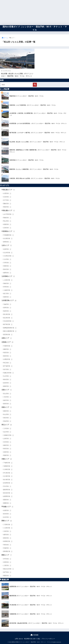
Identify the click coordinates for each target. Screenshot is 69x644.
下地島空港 (8, 463)
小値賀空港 (8, 290)
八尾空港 (7, 566)
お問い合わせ (19, 639)
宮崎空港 (7, 266)
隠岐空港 (7, 204)
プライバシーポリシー (48, 639)
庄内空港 (7, 442)
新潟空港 (7, 514)
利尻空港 (7, 353)
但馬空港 (7, 562)
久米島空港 (8, 470)
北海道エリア (8, 342)
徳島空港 (7, 411)
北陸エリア (7, 390)
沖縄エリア (7, 459)
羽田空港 (7, 545)
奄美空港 (7, 311)
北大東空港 (8, 476)
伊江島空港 (8, 473)
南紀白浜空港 (9, 569)
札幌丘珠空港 (9, 373)
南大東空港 (8, 480)
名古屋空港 (8, 239)
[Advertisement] (34, 13)
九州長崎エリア (8, 276)
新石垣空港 (8, 493)
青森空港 (7, 455)
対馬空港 (7, 287)
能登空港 (7, 404)
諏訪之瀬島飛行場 (10, 331)
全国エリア (7, 338)
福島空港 (7, 445)
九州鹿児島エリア (9, 301)
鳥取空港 (7, 207)
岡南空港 (7, 218)
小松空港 (7, 397)
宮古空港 (7, 486)
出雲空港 (7, 194)
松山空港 (7, 414)
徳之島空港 (8, 318)
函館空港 (7, 349)
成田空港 (7, 535)
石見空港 (7, 197)
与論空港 (7, 304)
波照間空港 (8, 496)
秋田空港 (7, 449)
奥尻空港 (7, 356)
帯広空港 (7, 363)
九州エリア (7, 245)
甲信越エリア (8, 507)
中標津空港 (8, 346)
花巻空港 (7, 452)
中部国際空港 (9, 235)
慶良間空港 (8, 490)
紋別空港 (7, 383)
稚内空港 (7, 380)
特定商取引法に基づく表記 (32, 639)
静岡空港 (7, 242)
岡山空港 (7, 221)
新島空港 (7, 538)
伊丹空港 (7, 559)
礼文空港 (7, 376)
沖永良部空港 (9, 321)
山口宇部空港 (9, 214)
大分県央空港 (9, 256)
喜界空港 (7, 308)
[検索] (35, 85)
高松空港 (7, 418)
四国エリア (7, 407)
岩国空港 (7, 224)
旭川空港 (7, 370)
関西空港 (7, 576)
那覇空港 (7, 503)
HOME (35, 635)
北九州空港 (8, 253)
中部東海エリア (8, 231)
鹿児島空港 (8, 335)
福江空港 (7, 294)
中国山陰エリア (8, 190)
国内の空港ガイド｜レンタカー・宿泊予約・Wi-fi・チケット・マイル (35, 28)
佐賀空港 (7, 249)
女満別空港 (8, 359)
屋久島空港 (8, 314)
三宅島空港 (8, 525)
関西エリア (7, 555)
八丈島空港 (8, 528)
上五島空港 (8, 280)
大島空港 (7, 531)
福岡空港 (7, 273)
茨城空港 (7, 548)
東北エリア (7, 425)
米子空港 (7, 200)
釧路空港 (7, 386)
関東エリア (7, 521)
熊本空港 (7, 269)
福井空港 (7, 400)
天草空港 (7, 263)
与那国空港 (8, 466)
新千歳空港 (8, 366)
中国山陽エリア (8, 211)
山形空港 (7, 439)
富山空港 (7, 394)
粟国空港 (7, 500)
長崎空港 (7, 297)
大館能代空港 (9, 435)
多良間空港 (8, 483)
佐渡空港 (7, 511)
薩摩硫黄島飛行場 (10, 328)
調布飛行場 (8, 551)
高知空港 (7, 421)
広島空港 (7, 228)
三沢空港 (7, 429)
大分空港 (7, 259)
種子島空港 (8, 324)
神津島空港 (8, 541)
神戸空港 (7, 572)
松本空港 (7, 517)
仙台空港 (7, 432)
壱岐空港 (7, 284)
